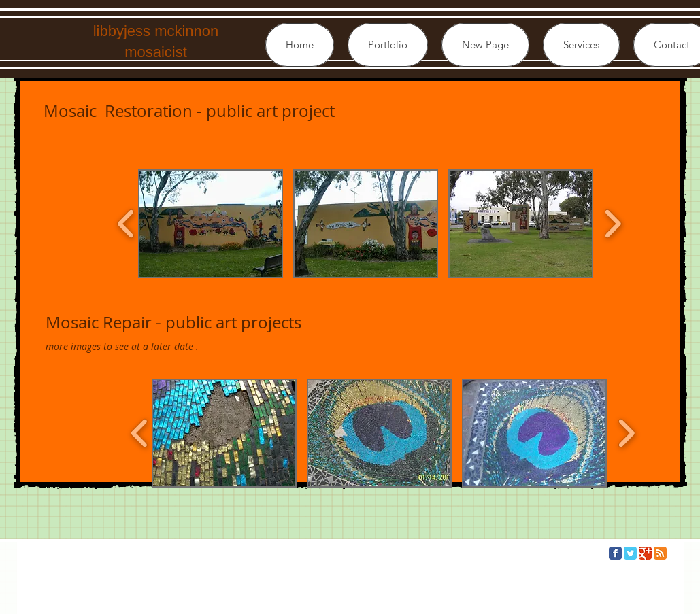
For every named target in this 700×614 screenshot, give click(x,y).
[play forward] (613, 224)
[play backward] (126, 224)
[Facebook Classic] (615, 553)
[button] (388, 45)
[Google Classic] (645, 553)
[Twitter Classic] (630, 553)
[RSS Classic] (660, 553)
